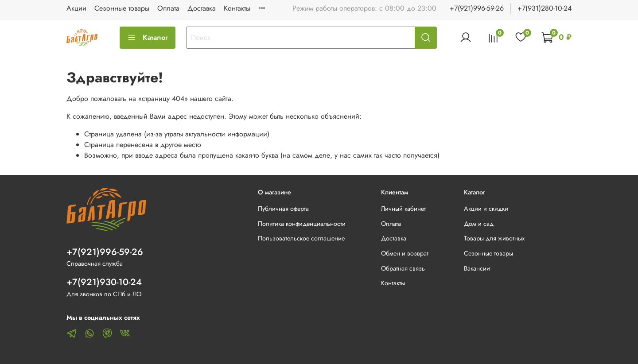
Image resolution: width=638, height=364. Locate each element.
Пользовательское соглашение (301, 238)
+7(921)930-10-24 (104, 282)
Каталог (148, 37)
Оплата (168, 8)
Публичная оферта (283, 209)
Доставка (202, 8)
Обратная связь (403, 268)
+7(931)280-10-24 (545, 8)
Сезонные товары (122, 8)
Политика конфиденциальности (302, 224)
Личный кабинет (403, 209)
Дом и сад (479, 224)
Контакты (237, 8)
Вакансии (477, 268)
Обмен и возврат (405, 253)
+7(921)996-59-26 (477, 8)
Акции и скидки (486, 209)
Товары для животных (494, 238)
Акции (76, 8)
